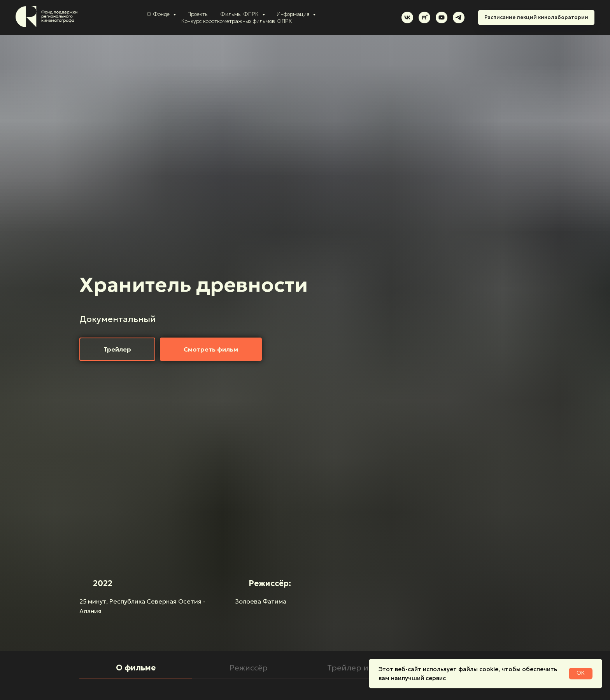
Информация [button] (294, 14)
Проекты (198, 14)
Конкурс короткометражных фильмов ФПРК (237, 21)
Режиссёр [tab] (249, 668)
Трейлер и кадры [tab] (362, 668)
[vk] (407, 17)
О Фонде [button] (159, 14)
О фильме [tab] (136, 668)
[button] (117, 349)
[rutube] (424, 17)
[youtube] (442, 17)
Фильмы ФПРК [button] (240, 14)
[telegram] (459, 17)
